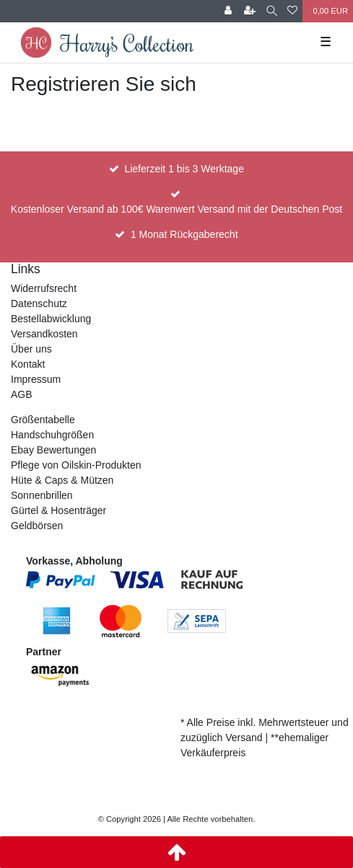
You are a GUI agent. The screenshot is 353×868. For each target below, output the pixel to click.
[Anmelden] (228, 11)
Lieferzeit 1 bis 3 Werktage (184, 169)
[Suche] (272, 11)
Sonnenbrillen (42, 495)
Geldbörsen (37, 526)
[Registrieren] (250, 11)
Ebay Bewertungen (53, 450)
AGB (22, 394)
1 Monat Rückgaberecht (184, 234)
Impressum (36, 379)
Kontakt (28, 364)
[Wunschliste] (292, 11)
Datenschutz (39, 304)
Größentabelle (43, 420)
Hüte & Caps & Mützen (62, 480)
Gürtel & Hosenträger (58, 510)
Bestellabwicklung (51, 319)
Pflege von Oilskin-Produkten (76, 465)
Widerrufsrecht (44, 288)
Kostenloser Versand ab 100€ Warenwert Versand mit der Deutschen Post (176, 209)
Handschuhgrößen (52, 435)
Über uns (31, 349)
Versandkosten (44, 334)
